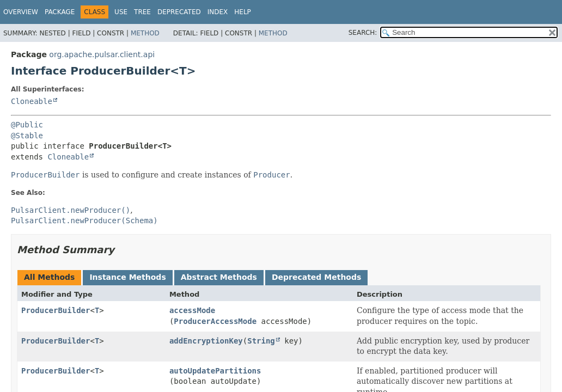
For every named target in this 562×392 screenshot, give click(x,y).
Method (145, 33)
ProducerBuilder (56, 310)
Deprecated (179, 12)
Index (218, 12)
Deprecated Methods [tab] (316, 277)
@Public (27, 125)
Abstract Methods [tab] (219, 277)
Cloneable (32, 101)
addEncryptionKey (206, 341)
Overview (21, 12)
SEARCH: (363, 33)
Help (243, 12)
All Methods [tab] (49, 277)
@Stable (27, 136)
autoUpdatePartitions (215, 371)
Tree (142, 12)
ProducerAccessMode (215, 321)
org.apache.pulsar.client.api (102, 54)
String (261, 341)
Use (121, 12)
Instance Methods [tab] (127, 277)
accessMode (192, 310)
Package (60, 12)
